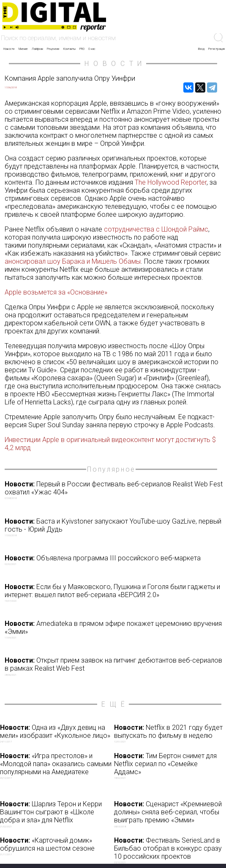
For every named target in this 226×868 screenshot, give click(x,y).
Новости (9, 49)
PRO (82, 49)
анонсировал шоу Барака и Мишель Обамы (73, 261)
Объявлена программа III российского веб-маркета (114, 560)
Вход (201, 49)
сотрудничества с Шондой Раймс (156, 229)
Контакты (69, 49)
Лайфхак (37, 49)
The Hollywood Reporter (171, 182)
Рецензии (53, 49)
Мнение (23, 49)
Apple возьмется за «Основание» (56, 292)
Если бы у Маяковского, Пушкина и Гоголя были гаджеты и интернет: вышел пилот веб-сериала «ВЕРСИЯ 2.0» (114, 592)
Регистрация (216, 49)
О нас (92, 49)
